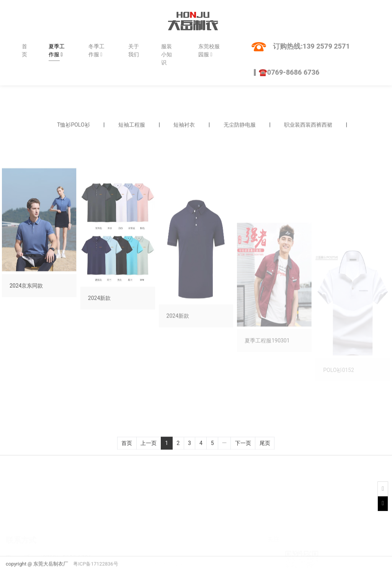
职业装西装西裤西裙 (308, 126)
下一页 (243, 447)
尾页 (265, 447)
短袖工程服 (132, 126)
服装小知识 (167, 54)
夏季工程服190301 (267, 395)
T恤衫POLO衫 (73, 126)
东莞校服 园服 (209, 50)
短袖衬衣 (184, 126)
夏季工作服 (57, 50)
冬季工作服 (96, 50)
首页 (24, 50)
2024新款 (99, 345)
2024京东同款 (26, 319)
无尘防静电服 (240, 126)
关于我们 (134, 50)
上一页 (149, 447)
